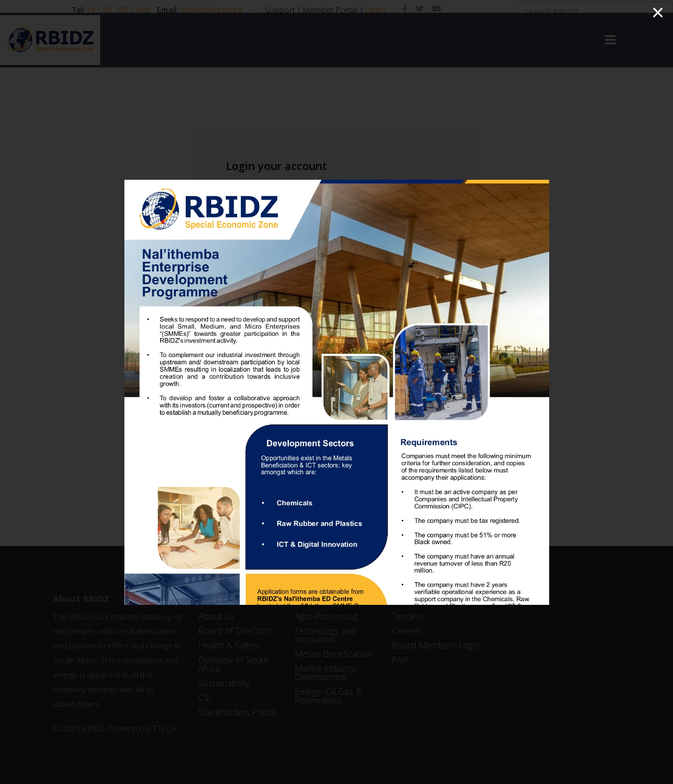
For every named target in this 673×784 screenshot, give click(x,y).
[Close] (658, 13)
